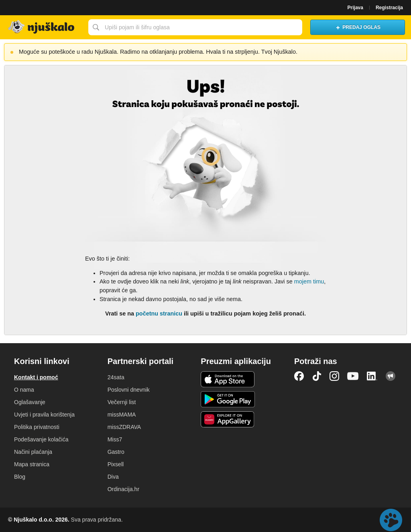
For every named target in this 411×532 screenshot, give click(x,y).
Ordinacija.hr (123, 489)
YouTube (353, 376)
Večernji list (122, 402)
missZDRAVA (124, 427)
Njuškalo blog (391, 376)
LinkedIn (372, 376)
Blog (20, 477)
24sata (116, 377)
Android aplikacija (228, 399)
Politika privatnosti (37, 427)
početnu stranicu (159, 314)
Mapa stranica (32, 464)
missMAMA (122, 415)
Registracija (389, 8)
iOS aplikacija (228, 379)
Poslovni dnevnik (129, 390)
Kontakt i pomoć (36, 377)
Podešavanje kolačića (41, 439)
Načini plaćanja (33, 452)
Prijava (355, 8)
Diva (113, 477)
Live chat (391, 520)
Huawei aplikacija (228, 419)
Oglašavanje (30, 402)
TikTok (317, 376)
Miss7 (115, 439)
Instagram (334, 376)
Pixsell (116, 464)
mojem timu (309, 281)
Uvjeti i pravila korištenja (44, 415)
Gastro (116, 452)
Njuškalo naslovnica (42, 27)
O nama (24, 390)
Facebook (299, 376)
